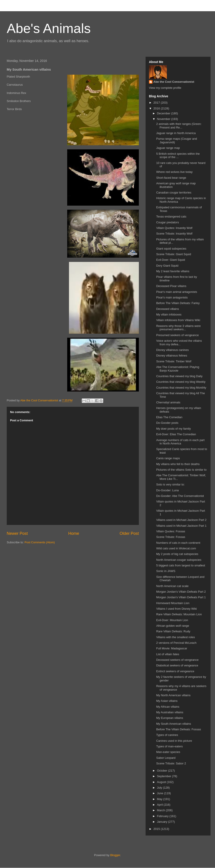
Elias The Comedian (169, 417)
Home (74, 533)
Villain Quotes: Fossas (171, 531)
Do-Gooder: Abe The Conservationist (180, 496)
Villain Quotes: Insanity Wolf (174, 228)
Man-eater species (168, 752)
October (163, 771)
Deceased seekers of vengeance (177, 660)
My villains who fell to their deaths (178, 464)
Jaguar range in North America (176, 133)
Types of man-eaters (169, 746)
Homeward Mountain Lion (173, 603)
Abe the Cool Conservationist (174, 82)
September (164, 776)
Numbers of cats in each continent (178, 543)
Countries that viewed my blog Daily (179, 376)
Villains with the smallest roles (175, 637)
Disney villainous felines (172, 356)
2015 (157, 829)
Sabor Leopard (166, 758)
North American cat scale (172, 586)
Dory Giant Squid (167, 266)
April (160, 805)
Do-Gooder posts (167, 423)
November (164, 119)
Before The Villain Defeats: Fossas (178, 729)
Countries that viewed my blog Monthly (181, 388)
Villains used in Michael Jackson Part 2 (181, 520)
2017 (157, 103)
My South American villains (173, 724)
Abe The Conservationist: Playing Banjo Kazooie (178, 369)
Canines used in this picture (174, 741)
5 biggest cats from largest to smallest (181, 565)
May (160, 799)
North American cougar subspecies (179, 560)
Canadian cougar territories (174, 193)
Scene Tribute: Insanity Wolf (174, 234)
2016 (157, 108)
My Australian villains (170, 712)
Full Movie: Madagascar (172, 648)
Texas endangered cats (171, 216)
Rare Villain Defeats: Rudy (173, 631)
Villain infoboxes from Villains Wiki (178, 320)
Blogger (115, 855)
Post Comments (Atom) (40, 542)
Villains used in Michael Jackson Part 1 (181, 526)
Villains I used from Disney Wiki (176, 609)
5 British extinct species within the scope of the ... (178, 156)
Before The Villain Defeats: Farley (178, 303)
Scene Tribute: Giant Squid (173, 254)
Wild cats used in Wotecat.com (176, 548)
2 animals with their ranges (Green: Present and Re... (179, 126)
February (163, 816)
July (160, 788)
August (162, 782)
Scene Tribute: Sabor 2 (171, 763)
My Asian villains (167, 701)
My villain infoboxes (169, 314)
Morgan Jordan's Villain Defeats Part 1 (181, 597)
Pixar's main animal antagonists (176, 292)
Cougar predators (167, 222)
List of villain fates (168, 654)
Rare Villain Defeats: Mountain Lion (179, 614)
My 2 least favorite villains (173, 271)
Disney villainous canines (172, 350)
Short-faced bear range (171, 178)
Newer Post (17, 533)
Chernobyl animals (168, 402)
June (161, 793)
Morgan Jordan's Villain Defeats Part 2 (181, 592)
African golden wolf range (173, 626)
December (164, 113)
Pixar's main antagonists (172, 297)
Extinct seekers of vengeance (175, 671)
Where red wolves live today (174, 172)
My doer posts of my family (173, 429)
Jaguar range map (168, 148)
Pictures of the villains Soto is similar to (181, 470)
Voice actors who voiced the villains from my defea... (179, 343)
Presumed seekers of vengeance (177, 335)
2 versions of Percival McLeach (176, 643)
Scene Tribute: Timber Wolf (174, 361)
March (161, 810)
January (163, 822)
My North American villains (173, 695)
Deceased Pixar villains (171, 286)
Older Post (129, 533)
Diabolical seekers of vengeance (177, 665)
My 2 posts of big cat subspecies (177, 554)
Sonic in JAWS (166, 571)
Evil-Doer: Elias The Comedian (176, 434)
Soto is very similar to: (170, 484)
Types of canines (167, 735)
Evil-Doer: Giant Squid (171, 260)
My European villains (170, 718)
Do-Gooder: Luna (167, 490)
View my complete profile (165, 88)
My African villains (168, 707)
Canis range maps (168, 458)
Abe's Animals (49, 28)
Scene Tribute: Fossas (171, 537)
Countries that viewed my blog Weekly (181, 382)
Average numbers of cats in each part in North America (180, 442)
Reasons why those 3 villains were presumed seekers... (178, 328)
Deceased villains (167, 309)
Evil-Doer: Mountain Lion (172, 620)
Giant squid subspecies (171, 249)
